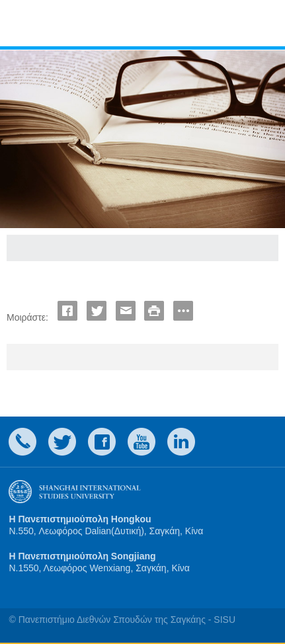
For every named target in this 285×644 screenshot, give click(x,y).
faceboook (102, 442)
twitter (62, 442)
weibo (142, 442)
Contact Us (22, 442)
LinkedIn (181, 442)
